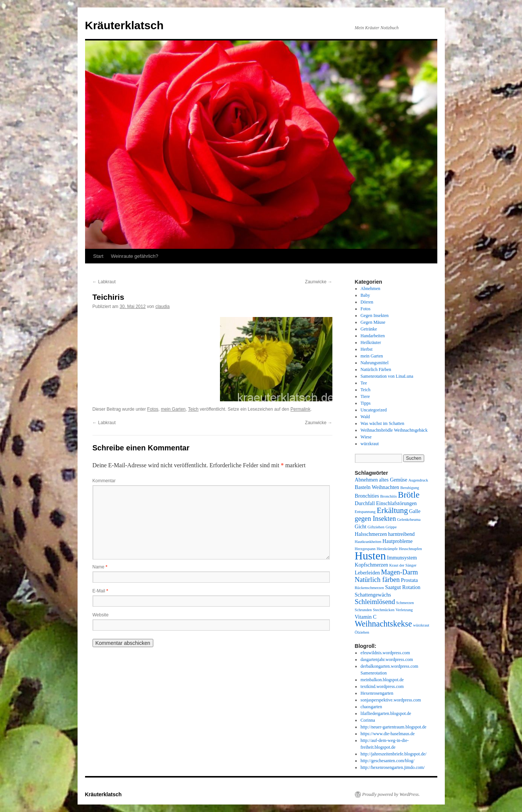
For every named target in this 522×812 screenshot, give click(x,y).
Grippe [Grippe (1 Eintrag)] (391, 527)
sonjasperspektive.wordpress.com (391, 700)
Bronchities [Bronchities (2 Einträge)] (367, 496)
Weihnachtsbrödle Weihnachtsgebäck (394, 430)
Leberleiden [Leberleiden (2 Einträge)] (367, 573)
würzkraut (370, 444)
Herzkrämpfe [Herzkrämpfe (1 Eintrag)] (387, 549)
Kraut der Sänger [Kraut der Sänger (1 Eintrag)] (403, 565)
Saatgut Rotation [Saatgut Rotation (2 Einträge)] (403, 587)
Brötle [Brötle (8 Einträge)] (409, 495)
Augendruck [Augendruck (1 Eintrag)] (418, 480)
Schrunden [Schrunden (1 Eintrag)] (363, 610)
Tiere (365, 396)
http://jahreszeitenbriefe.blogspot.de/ (393, 754)
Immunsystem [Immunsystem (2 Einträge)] (402, 558)
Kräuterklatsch (124, 25)
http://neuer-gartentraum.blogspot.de (393, 727)
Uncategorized (374, 410)
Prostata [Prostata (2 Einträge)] (409, 580)
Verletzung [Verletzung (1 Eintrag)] (404, 610)
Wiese (366, 437)
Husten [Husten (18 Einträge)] (370, 556)
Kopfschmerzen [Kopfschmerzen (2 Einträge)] (372, 565)
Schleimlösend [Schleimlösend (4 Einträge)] (375, 602)
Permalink (300, 409)
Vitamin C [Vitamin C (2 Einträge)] (366, 617)
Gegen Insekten (375, 316)
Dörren (367, 302)
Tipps (366, 403)
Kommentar (104, 481)
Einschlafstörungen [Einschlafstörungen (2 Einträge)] (396, 503)
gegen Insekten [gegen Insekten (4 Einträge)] (375, 519)
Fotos (153, 409)
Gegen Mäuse (373, 322)
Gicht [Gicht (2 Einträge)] (361, 526)
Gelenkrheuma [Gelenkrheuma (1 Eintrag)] (409, 520)
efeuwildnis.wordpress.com (385, 653)
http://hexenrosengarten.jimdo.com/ (393, 767)
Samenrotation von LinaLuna (387, 376)
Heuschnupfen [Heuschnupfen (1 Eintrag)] (410, 549)
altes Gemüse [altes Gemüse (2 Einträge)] (393, 480)
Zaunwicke (319, 282)
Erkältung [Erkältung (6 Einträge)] (392, 510)
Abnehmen (370, 289)
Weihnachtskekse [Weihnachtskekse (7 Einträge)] (384, 624)
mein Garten (173, 409)
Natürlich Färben (376, 369)
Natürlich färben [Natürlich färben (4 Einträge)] (377, 580)
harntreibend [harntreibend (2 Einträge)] (402, 534)
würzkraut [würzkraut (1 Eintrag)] (421, 625)
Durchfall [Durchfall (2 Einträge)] (365, 503)
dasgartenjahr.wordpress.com (387, 659)
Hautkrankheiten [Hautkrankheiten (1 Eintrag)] (368, 542)
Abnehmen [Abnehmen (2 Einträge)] (366, 480)
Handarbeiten (373, 336)
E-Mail (100, 591)
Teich (193, 409)
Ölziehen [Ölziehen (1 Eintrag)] (362, 632)
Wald (365, 417)
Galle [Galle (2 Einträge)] (415, 511)
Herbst (366, 349)
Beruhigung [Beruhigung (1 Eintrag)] (410, 488)
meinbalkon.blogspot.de (382, 680)
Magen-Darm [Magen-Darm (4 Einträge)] (399, 572)
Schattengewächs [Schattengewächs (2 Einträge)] (373, 595)
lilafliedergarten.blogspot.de (386, 713)
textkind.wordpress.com (382, 686)
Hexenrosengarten (377, 693)
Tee (364, 383)
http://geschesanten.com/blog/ (387, 761)
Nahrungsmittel (375, 363)
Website (101, 615)
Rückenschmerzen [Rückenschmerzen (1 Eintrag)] (369, 588)
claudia (163, 307)
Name (100, 567)
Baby (365, 295)
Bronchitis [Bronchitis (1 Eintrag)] (388, 496)
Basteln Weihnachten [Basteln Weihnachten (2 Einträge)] (377, 487)
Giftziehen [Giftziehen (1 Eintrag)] (376, 527)
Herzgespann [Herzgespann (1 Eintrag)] (365, 549)
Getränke (369, 329)
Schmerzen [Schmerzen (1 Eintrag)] (405, 603)
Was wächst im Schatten (382, 423)
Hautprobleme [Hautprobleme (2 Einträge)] (398, 541)
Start (98, 256)
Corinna (368, 720)
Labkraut (104, 282)
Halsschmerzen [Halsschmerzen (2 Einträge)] (371, 534)
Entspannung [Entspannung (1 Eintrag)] (365, 512)
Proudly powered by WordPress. (391, 794)
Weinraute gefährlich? (135, 256)
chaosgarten (371, 707)
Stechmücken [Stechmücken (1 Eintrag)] (384, 610)
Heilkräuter (371, 342)
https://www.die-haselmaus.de (388, 734)
